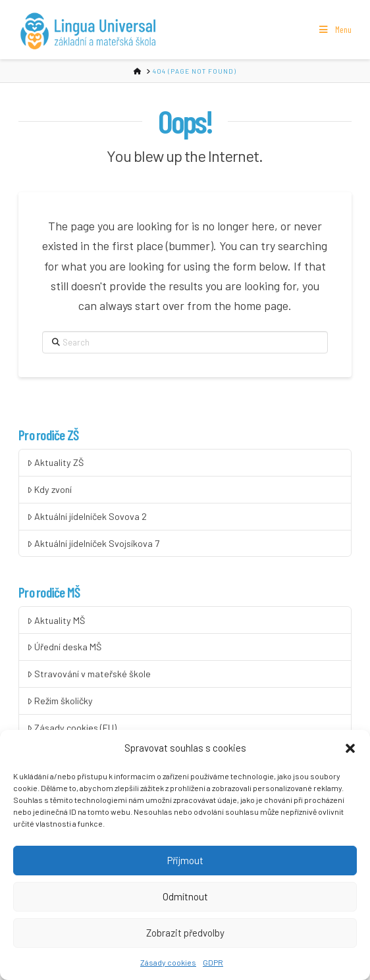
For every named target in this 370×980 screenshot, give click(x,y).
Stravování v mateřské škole (89, 674)
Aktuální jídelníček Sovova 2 (87, 516)
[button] (350, 754)
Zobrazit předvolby (185, 938)
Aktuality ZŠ (55, 462)
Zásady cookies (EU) (72, 728)
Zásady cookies (168, 967)
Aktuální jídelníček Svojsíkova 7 (93, 543)
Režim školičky (60, 701)
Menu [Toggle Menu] (334, 29)
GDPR (213, 967)
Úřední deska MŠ (64, 647)
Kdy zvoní (49, 489)
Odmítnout (185, 902)
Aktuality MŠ (56, 620)
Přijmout (185, 865)
